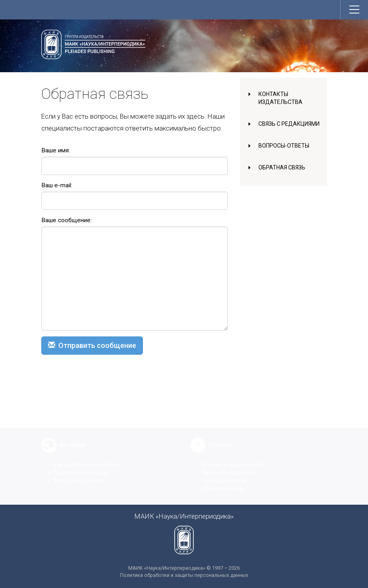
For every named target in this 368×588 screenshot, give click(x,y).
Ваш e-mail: (57, 185)
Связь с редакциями (289, 124)
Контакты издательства (234, 460)
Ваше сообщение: (66, 220)
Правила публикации (81, 468)
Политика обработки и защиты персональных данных (184, 575)
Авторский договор (79, 476)
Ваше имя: (56, 150)
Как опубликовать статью (87, 460)
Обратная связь (282, 167)
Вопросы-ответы (284, 146)
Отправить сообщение (92, 345)
